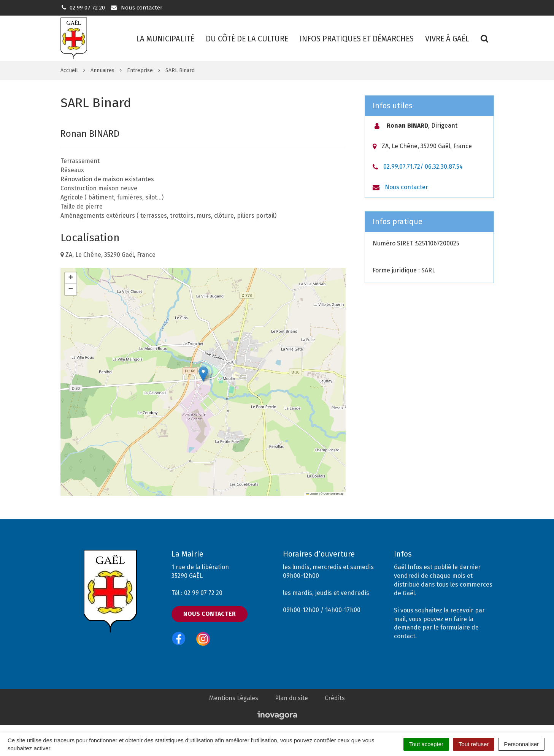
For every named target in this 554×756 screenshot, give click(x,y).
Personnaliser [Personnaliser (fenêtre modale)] (521, 744)
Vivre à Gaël (447, 39)
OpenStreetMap (334, 494)
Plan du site (291, 698)
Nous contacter (136, 8)
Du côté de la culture (247, 39)
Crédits (335, 698)
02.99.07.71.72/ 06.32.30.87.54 (423, 167)
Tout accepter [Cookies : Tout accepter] (426, 744)
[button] (203, 374)
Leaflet (312, 494)
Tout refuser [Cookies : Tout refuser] (474, 744)
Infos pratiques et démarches (357, 39)
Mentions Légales (234, 698)
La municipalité (165, 39)
